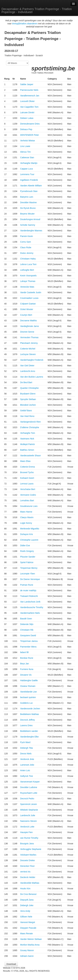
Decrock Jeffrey (28, 720)
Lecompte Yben (28, 574)
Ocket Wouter (27, 309)
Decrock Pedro (27, 799)
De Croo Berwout (28, 894)
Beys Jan (25, 664)
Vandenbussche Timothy (32, 607)
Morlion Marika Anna (30, 945)
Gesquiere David (28, 635)
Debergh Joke (27, 905)
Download (11, 964)
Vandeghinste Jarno (30, 326)
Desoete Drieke (28, 860)
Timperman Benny (29, 568)
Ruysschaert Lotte (29, 793)
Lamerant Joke (27, 765)
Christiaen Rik (27, 630)
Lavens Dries (26, 725)
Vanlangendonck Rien (31, 422)
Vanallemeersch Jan (30, 96)
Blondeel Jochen (28, 405)
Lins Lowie (25, 146)
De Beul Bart (26, 382)
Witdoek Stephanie (29, 810)
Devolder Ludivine (29, 787)
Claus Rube (26, 247)
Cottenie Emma (28, 467)
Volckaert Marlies (28, 855)
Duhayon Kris (27, 534)
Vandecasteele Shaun (31, 455)
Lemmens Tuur (27, 174)
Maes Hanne (26, 512)
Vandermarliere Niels (30, 613)
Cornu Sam (26, 242)
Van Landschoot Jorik (30, 602)
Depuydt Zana (27, 900)
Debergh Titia (27, 748)
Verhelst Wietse (28, 141)
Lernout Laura (27, 484)
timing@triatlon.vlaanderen (25, 24)
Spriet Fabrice (27, 562)
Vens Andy (25, 911)
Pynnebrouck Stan (29, 191)
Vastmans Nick (27, 439)
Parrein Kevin (27, 236)
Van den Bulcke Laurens (32, 377)
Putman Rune (27, 585)
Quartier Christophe (29, 388)
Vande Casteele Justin (31, 292)
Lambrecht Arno (28, 371)
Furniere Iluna (27, 669)
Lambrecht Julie (28, 815)
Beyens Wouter (27, 214)
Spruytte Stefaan (28, 399)
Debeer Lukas (27, 118)
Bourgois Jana (27, 844)
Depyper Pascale (28, 928)
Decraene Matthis (29, 321)
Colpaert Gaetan (28, 304)
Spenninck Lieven (29, 804)
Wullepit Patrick (28, 444)
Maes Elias (25, 461)
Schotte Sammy (28, 225)
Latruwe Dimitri (27, 112)
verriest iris (25, 872)
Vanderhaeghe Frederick (32, 360)
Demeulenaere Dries (30, 124)
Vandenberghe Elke (29, 737)
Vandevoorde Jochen (30, 709)
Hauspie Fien (27, 832)
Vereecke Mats (27, 287)
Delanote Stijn (27, 624)
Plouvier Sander (28, 557)
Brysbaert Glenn (28, 394)
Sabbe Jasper (27, 84)
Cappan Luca (27, 169)
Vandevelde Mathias (30, 883)
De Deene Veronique (30, 579)
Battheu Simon (27, 450)
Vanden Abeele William (31, 186)
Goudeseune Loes (29, 506)
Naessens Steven (29, 821)
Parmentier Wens (28, 647)
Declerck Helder (28, 877)
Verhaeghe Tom (28, 433)
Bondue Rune (27, 658)
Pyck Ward (25, 742)
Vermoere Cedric (28, 495)
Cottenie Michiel (28, 349)
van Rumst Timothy (29, 838)
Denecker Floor (28, 866)
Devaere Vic (26, 675)
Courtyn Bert (26, 315)
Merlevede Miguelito (30, 529)
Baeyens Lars (27, 197)
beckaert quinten (28, 697)
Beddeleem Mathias (30, 714)
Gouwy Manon (27, 950)
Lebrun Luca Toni (28, 264)
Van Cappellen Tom (29, 107)
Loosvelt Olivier (28, 101)
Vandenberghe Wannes (31, 231)
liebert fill (24, 652)
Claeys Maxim (27, 517)
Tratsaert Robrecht (29, 596)
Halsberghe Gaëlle (29, 680)
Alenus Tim (25, 152)
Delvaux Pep (26, 129)
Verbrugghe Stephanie (31, 849)
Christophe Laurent (29, 540)
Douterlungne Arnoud (30, 219)
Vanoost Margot (28, 922)
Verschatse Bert (28, 489)
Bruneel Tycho (27, 472)
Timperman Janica (29, 641)
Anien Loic (25, 770)
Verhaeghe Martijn (29, 163)
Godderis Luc (27, 703)
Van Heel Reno (27, 416)
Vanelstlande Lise (28, 692)
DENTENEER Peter (30, 135)
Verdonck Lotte (27, 827)
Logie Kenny (26, 523)
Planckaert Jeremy (29, 343)
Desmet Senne (27, 332)
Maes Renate (27, 933)
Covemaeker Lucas (29, 298)
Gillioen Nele (26, 917)
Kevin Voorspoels (28, 276)
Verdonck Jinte (27, 759)
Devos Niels (26, 754)
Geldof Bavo (26, 411)
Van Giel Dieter (27, 366)
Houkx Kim (25, 889)
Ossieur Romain (28, 686)
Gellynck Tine (27, 776)
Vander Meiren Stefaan (31, 939)
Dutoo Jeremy (27, 253)
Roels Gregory (27, 551)
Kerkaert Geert (27, 478)
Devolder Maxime (28, 202)
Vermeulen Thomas (29, 337)
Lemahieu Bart (27, 500)
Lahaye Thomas (28, 281)
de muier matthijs (28, 590)
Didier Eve (25, 545)
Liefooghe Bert (27, 270)
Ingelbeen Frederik (29, 180)
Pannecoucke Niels (29, 90)
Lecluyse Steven (28, 354)
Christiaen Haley (28, 259)
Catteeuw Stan (27, 157)
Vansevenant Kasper (30, 782)
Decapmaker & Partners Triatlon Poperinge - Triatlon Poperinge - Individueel (37, 10)
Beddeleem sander (29, 731)
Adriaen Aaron (27, 956)
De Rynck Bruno (28, 208)
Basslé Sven (26, 619)
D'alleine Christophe (30, 427)
